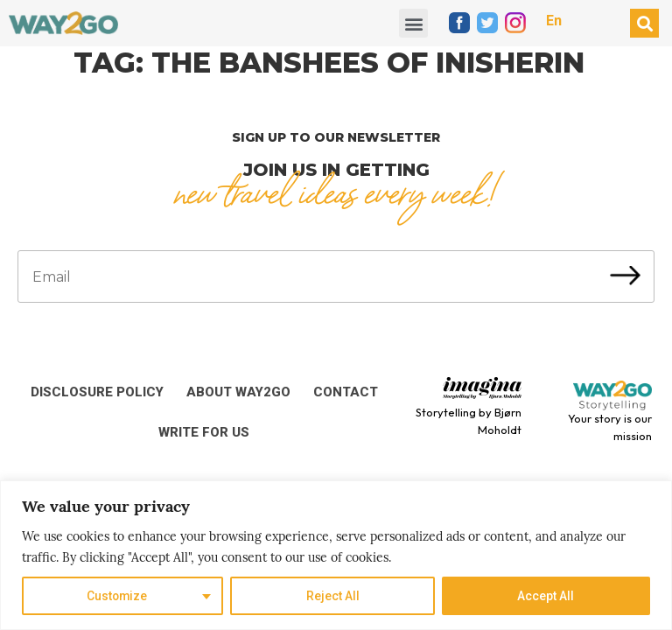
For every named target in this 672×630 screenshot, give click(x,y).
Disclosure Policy (97, 392)
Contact (346, 392)
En (554, 21)
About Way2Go (238, 392)
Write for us (204, 432)
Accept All (546, 596)
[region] (336, 555)
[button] (413, 23)
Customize (117, 596)
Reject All (333, 596)
